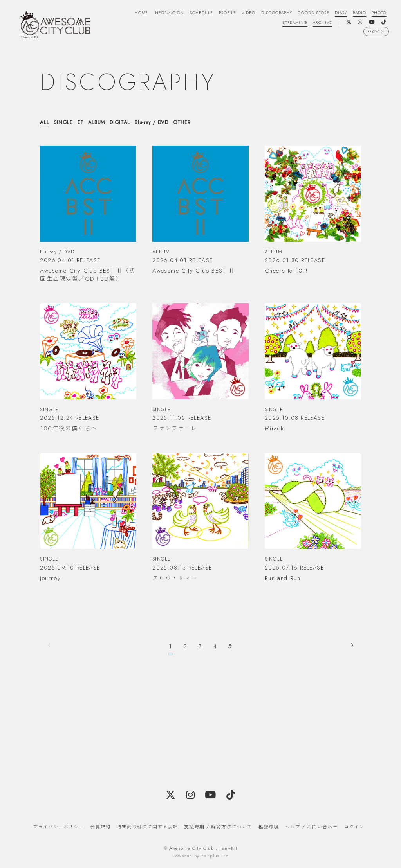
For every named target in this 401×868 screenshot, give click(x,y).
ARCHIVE (321, 23)
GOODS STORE (309, 13)
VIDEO (241, 13)
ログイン (375, 33)
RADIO (357, 13)
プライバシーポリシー (58, 827)
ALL (44, 122)
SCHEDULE (192, 13)
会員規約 (100, 827)
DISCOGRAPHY (271, 13)
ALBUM (97, 122)
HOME (129, 13)
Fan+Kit (228, 848)
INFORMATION (158, 13)
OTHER (182, 122)
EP (80, 122)
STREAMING (291, 23)
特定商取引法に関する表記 (147, 827)
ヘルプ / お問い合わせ (311, 827)
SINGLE (63, 122)
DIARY (338, 13)
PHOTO (378, 13)
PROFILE (219, 13)
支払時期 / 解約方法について (218, 827)
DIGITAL (120, 122)
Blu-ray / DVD (152, 122)
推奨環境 (269, 827)
